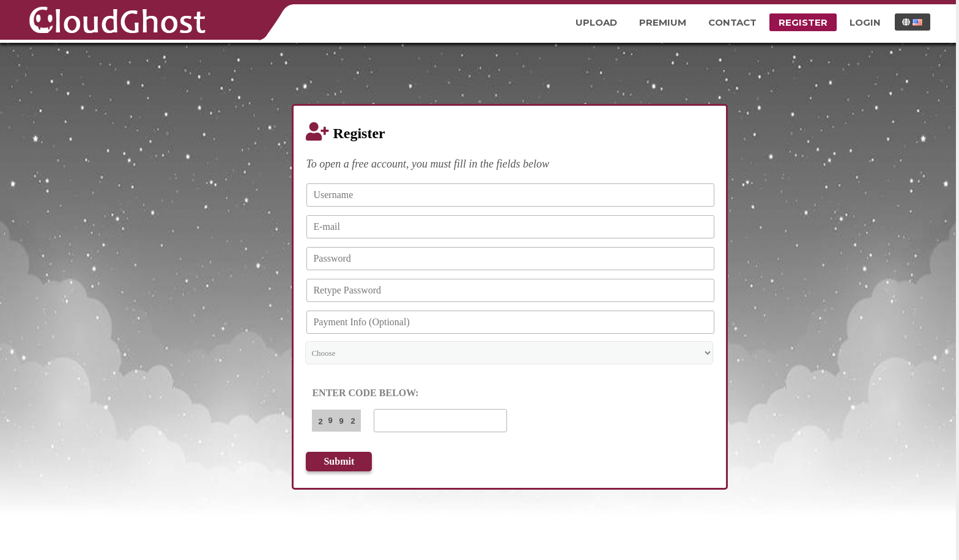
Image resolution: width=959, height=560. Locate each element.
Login (865, 22)
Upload (596, 22)
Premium (663, 22)
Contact (732, 22)
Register (803, 22)
